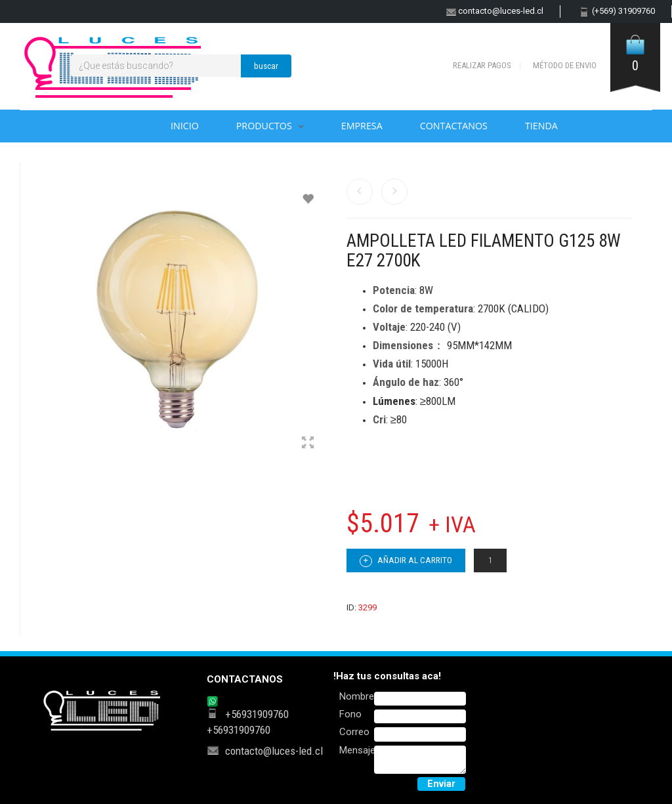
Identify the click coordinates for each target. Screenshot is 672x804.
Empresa (362, 126)
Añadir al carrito (406, 561)
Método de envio (565, 65)
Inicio (185, 126)
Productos (264, 126)
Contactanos (454, 126)
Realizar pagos (482, 65)
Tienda (541, 126)
